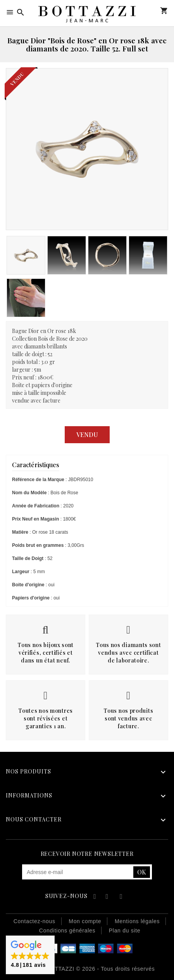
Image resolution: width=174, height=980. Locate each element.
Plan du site (125, 930)
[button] (30, 955)
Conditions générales (67, 930)
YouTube (108, 897)
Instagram (121, 897)
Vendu (87, 435)
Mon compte (152, 11)
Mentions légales (137, 921)
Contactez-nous (34, 921)
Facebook (94, 897)
